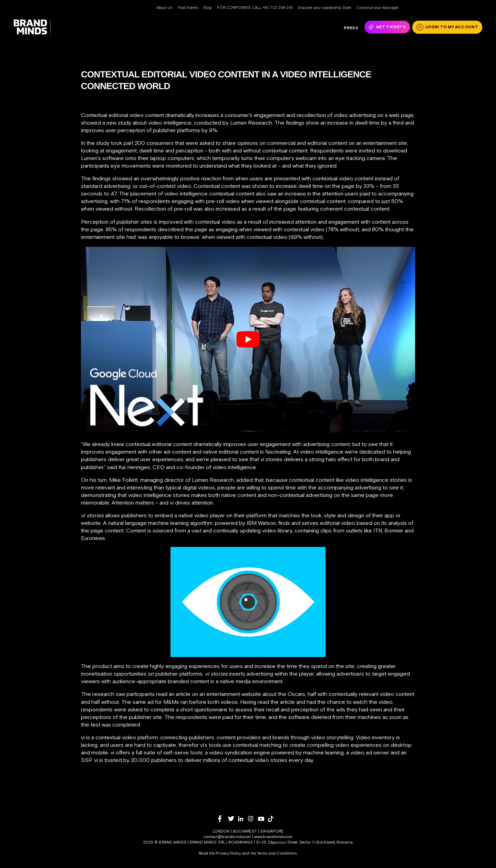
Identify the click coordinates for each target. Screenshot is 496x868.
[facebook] (223, 819)
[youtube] (263, 819)
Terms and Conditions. (277, 853)
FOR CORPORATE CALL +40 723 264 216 (255, 8)
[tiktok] (273, 819)
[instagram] (253, 819)
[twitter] (233, 819)
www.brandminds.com (273, 837)
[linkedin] (243, 819)
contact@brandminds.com (228, 837)
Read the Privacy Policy (220, 853)
